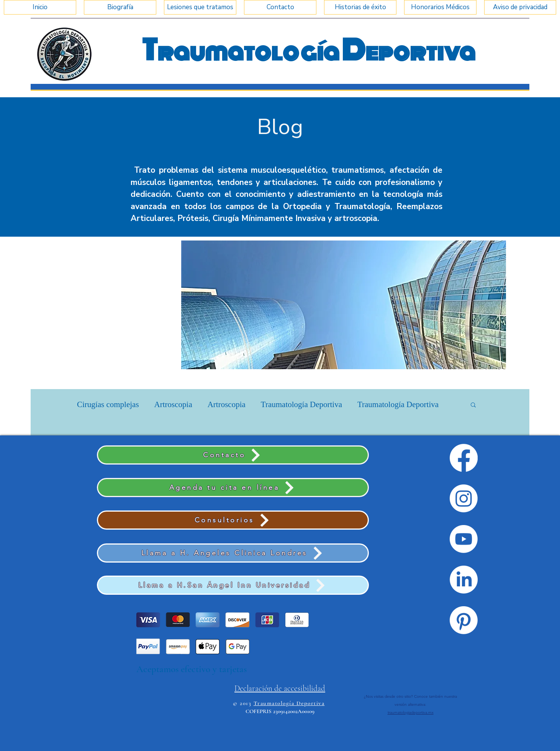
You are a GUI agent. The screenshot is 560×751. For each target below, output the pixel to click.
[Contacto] (233, 455)
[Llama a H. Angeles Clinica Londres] (233, 553)
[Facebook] (464, 458)
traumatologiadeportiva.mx (411, 713)
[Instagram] (464, 498)
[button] (344, 305)
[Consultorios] (233, 520)
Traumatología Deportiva (301, 404)
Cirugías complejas (108, 404)
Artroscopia (173, 404)
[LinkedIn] (464, 580)
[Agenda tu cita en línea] (233, 488)
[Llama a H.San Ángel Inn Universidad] (233, 585)
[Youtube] (464, 539)
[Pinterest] (464, 620)
